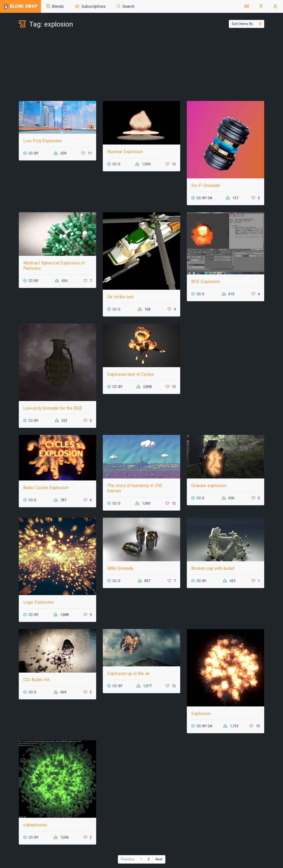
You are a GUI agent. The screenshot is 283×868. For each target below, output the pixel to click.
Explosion (201, 714)
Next (159, 859)
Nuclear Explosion (125, 152)
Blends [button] (55, 6)
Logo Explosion (38, 602)
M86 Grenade (120, 568)
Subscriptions (90, 6)
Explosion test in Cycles (131, 374)
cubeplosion (35, 825)
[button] (261, 6)
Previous (128, 859)
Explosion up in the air (129, 673)
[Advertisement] (141, 66)
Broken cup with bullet (213, 568)
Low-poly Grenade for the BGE (53, 408)
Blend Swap (20, 7)
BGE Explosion (206, 282)
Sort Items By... (247, 24)
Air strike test (120, 297)
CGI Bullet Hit (36, 680)
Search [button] (125, 6)
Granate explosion (209, 486)
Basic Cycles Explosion (46, 488)
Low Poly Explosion (42, 141)
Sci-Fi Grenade (206, 185)
